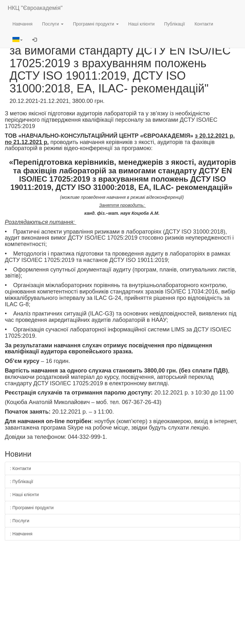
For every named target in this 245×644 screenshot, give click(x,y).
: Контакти (20, 468)
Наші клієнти (141, 24)
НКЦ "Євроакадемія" (35, 8)
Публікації (175, 24)
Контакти (204, 24)
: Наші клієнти (24, 495)
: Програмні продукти (32, 508)
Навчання (22, 24)
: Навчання (21, 534)
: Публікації (22, 481)
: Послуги (20, 521)
